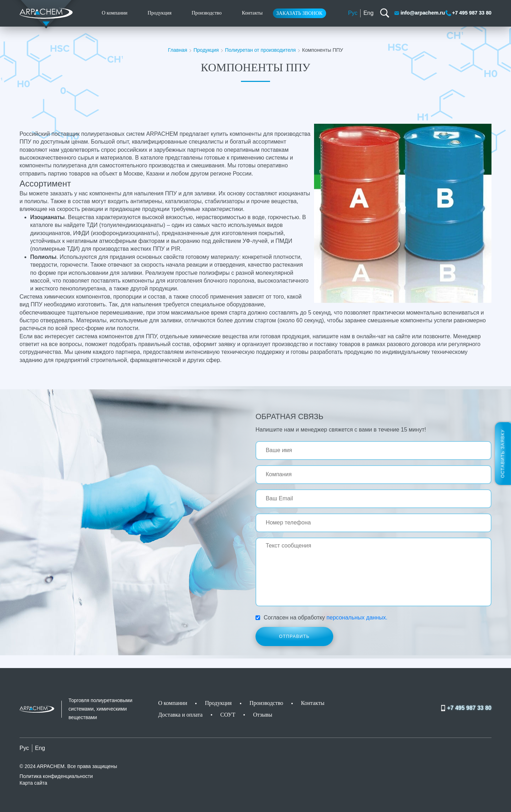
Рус (353, 13)
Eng (368, 13)
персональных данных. (357, 618)
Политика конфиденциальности (56, 776)
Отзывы (263, 715)
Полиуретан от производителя (260, 50)
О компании (115, 13)
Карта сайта (33, 783)
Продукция (160, 13)
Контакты (252, 13)
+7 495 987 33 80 (468, 13)
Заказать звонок (300, 13)
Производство (207, 13)
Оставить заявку (503, 453)
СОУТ (228, 715)
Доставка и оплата (180, 715)
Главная (177, 50)
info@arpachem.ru (419, 13)
